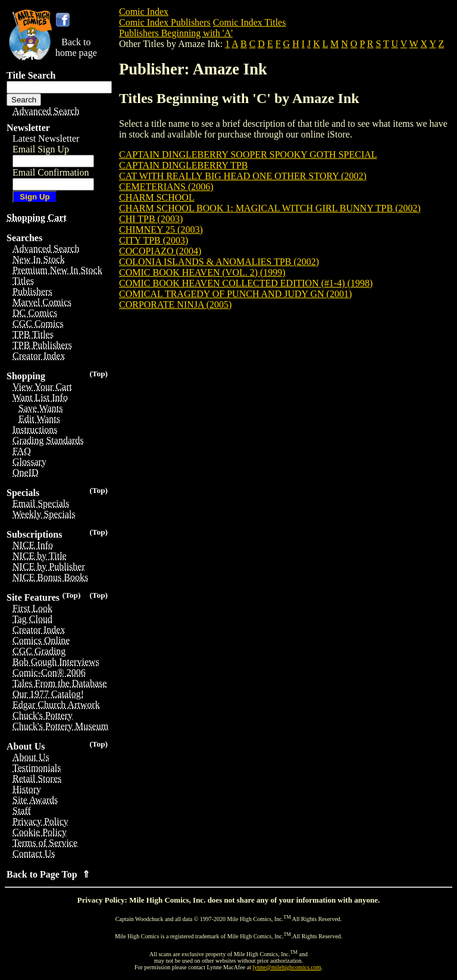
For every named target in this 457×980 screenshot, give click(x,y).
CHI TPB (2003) (151, 219)
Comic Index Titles (250, 22)
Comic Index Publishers (165, 22)
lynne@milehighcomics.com (287, 967)
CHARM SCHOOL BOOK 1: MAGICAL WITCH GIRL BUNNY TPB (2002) (270, 208)
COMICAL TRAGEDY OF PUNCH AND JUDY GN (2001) (235, 294)
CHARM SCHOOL (157, 197)
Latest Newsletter (46, 138)
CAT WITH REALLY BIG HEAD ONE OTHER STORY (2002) (243, 176)
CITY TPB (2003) (154, 240)
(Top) (98, 374)
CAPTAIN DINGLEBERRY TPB (184, 165)
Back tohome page (76, 47)
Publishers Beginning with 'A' (176, 33)
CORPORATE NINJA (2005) (175, 305)
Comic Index (144, 12)
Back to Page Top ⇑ (48, 874)
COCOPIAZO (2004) (160, 251)
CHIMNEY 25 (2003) (161, 230)
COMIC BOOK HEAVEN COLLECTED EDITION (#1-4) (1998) (246, 283)
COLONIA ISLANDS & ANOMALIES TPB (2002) (219, 262)
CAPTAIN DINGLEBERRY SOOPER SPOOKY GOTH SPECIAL (248, 155)
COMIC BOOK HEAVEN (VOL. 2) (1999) (202, 272)
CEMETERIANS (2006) (166, 187)
